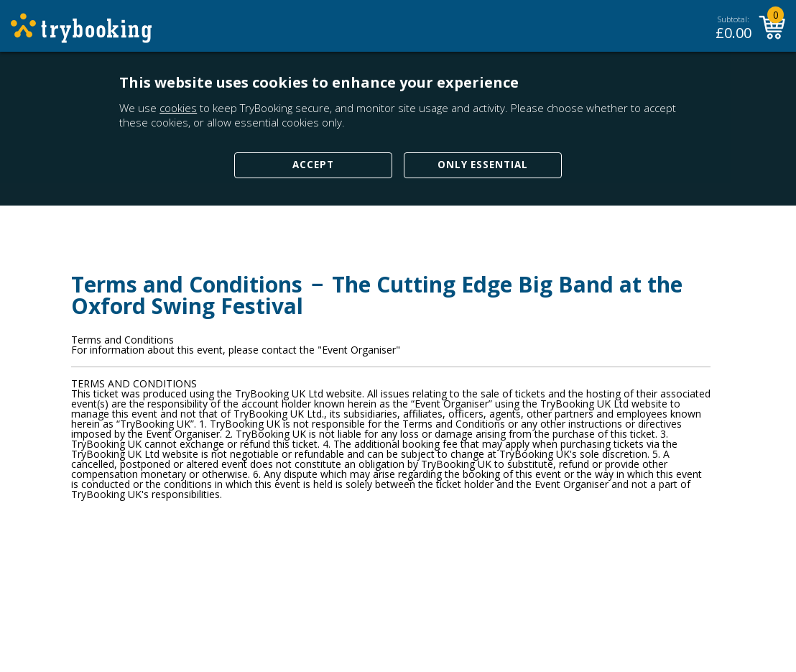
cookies (178, 108)
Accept (313, 165)
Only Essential (483, 165)
